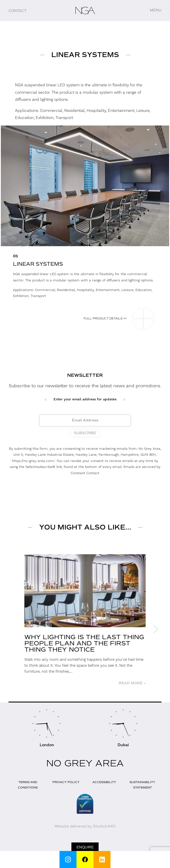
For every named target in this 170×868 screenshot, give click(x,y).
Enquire (85, 847)
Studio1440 (104, 826)
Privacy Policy (66, 782)
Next (156, 629)
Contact (18, 11)
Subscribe (85, 433)
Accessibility (104, 782)
